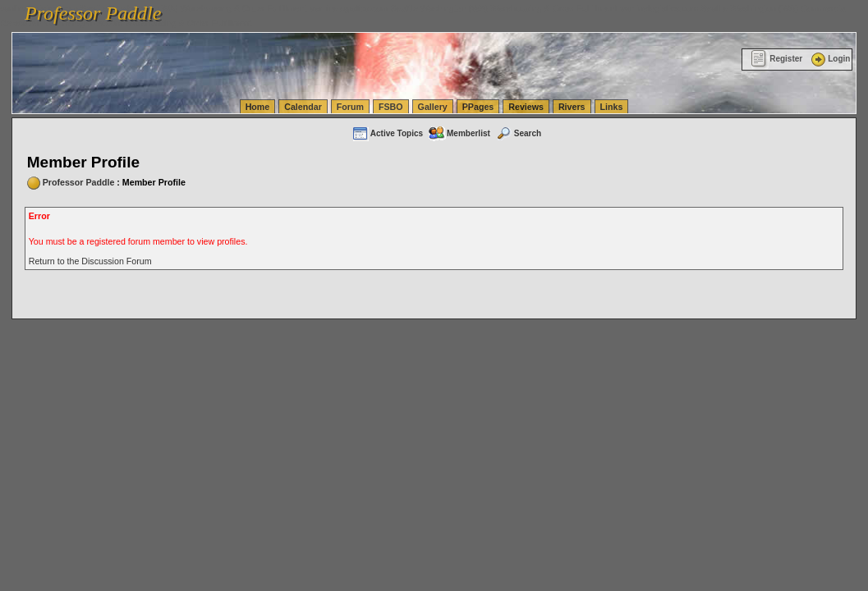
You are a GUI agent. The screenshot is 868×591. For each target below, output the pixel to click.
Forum (350, 107)
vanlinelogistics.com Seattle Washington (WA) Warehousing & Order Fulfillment (464, 8)
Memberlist (459, 133)
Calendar (303, 107)
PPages (478, 107)
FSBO (391, 107)
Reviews (526, 107)
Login (829, 59)
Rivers (572, 107)
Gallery (433, 107)
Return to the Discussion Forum (90, 261)
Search (518, 133)
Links (612, 107)
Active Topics (387, 133)
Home (258, 107)
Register (776, 59)
